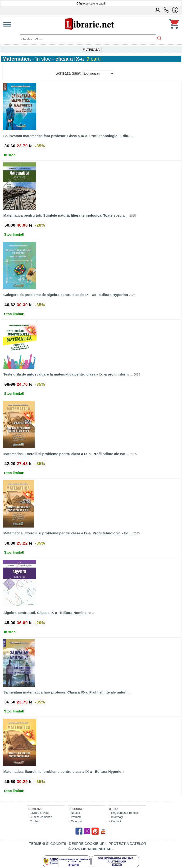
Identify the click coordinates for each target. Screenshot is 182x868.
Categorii (77, 821)
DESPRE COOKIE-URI (87, 843)
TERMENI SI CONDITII (47, 843)
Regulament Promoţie (125, 813)
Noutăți (75, 813)
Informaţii (117, 817)
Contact (35, 821)
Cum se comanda (41, 817)
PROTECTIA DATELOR (127, 843)
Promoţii (76, 817)
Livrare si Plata (40, 813)
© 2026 (91, 849)
